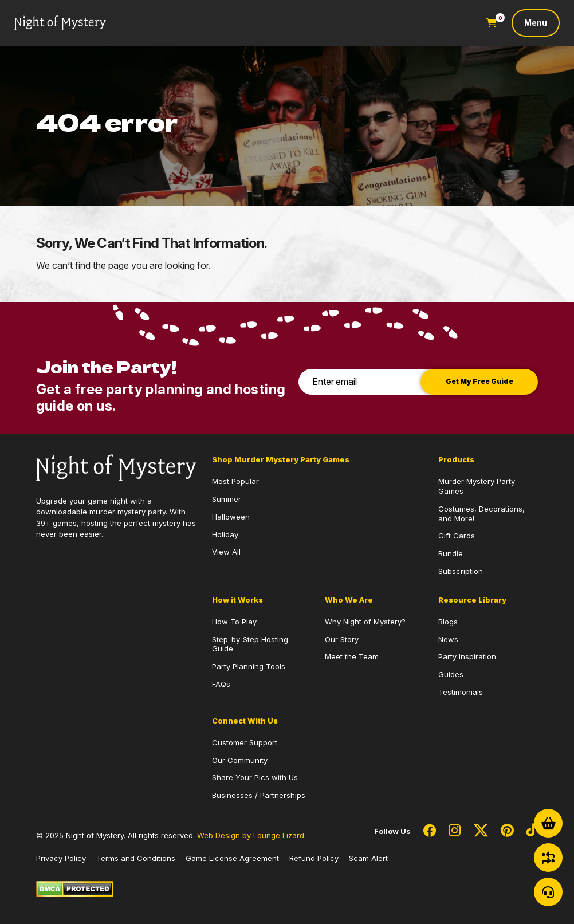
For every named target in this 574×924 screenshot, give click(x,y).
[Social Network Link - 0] (430, 831)
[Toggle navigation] (536, 23)
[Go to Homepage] (60, 23)
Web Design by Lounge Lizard (251, 835)
